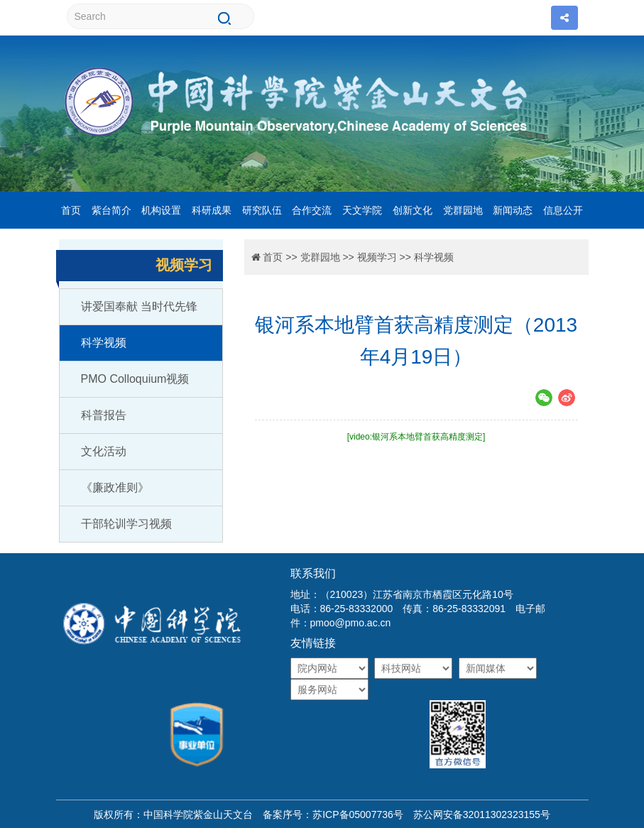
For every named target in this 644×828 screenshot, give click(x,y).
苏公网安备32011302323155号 (477, 815)
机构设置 (161, 210)
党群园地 (463, 210)
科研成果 (212, 210)
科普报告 (104, 415)
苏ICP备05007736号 (358, 815)
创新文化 (413, 210)
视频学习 (377, 257)
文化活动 (104, 451)
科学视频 (104, 343)
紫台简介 (111, 210)
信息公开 (563, 210)
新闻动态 (513, 210)
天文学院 (362, 210)
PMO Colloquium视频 (135, 379)
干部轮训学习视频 (126, 524)
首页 (71, 210)
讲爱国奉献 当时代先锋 (139, 306)
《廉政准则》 (115, 487)
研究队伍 (262, 210)
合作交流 (312, 210)
